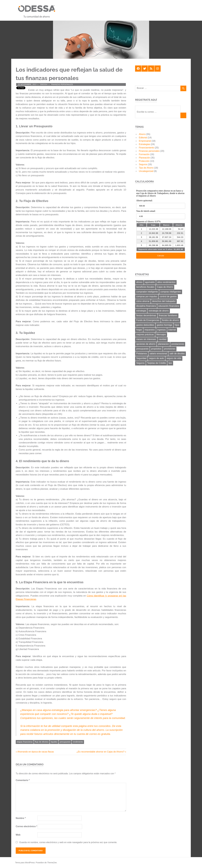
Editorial (143, 138)
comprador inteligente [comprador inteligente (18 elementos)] (147, 292)
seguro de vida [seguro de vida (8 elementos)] (174, 358)
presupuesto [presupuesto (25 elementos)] (142, 349)
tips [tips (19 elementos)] (170, 363)
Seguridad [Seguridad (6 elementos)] (141, 358)
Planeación (144, 158)
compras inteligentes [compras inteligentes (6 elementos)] (171, 292)
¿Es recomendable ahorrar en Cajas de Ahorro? (101, 752)
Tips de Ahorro (146, 168)
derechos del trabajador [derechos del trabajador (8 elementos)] (164, 301)
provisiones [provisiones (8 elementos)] (170, 349)
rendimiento (78, 742)
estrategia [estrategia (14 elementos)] (141, 311)
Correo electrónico (26, 826)
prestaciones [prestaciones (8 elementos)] (178, 344)
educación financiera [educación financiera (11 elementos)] (169, 306)
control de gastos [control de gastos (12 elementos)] (168, 296)
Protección (144, 161)
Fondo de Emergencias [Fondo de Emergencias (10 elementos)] (148, 320)
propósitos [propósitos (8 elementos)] (156, 349)
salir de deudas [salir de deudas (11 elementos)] (177, 354)
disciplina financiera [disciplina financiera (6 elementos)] (146, 306)
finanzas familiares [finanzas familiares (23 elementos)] (168, 315)
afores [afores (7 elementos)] (139, 282)
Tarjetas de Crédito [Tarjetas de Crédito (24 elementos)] (157, 363)
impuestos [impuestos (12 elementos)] (150, 330)
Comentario (23, 780)
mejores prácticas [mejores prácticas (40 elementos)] (145, 334)
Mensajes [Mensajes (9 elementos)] (161, 334)
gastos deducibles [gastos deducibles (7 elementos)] (145, 325)
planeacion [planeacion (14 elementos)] (163, 344)
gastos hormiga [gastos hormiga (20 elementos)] (164, 325)
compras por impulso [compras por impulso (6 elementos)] (147, 296)
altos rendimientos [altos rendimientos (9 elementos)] (166, 282)
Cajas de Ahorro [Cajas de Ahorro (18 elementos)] (165, 287)
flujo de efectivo (42, 742)
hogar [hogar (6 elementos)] (139, 330)
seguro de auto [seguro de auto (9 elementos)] (156, 358)
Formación (144, 154)
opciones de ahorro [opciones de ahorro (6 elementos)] (146, 344)
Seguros (143, 164)
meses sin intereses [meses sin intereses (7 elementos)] (146, 339)
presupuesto (65, 742)
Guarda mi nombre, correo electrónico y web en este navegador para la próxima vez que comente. (68, 842)
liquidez (54, 742)
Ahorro (142, 134)
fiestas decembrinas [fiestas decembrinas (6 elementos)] (146, 315)
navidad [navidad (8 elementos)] (163, 339)
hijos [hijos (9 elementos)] (177, 325)
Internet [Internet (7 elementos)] (172, 330)
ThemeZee (52, 863)
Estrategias (144, 144)
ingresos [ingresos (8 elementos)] (161, 330)
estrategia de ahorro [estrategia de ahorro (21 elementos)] (159, 311)
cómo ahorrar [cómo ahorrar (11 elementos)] (143, 301)
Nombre (21, 818)
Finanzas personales (62, 84)
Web (18, 835)
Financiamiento (147, 148)
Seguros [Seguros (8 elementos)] (140, 363)
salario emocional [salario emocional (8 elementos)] (158, 354)
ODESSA (44, 84)
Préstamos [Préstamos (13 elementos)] (142, 354)
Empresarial (145, 141)
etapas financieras (25, 742)
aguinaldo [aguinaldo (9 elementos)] (150, 282)
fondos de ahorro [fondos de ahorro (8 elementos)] (171, 320)
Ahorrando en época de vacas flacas (36, 752)
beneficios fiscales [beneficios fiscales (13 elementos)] (145, 287)
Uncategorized (146, 171)
